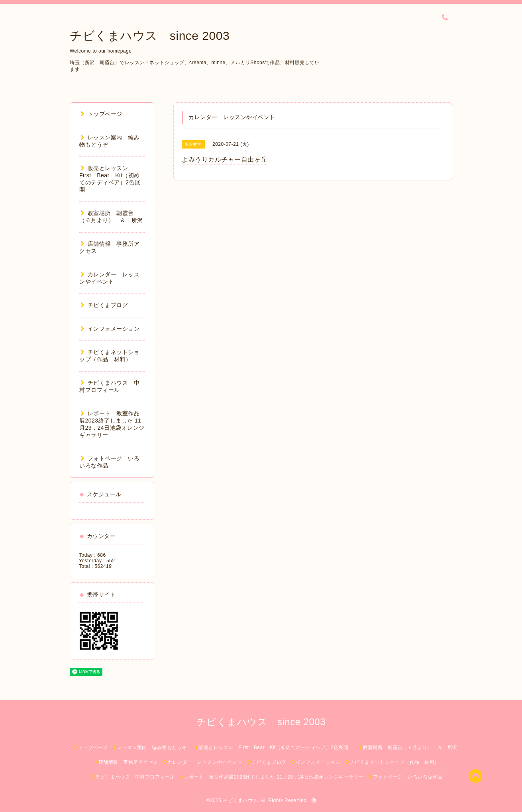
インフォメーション (110, 329)
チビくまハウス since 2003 (150, 36)
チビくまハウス (240, 800)
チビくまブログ (104, 305)
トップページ (101, 114)
